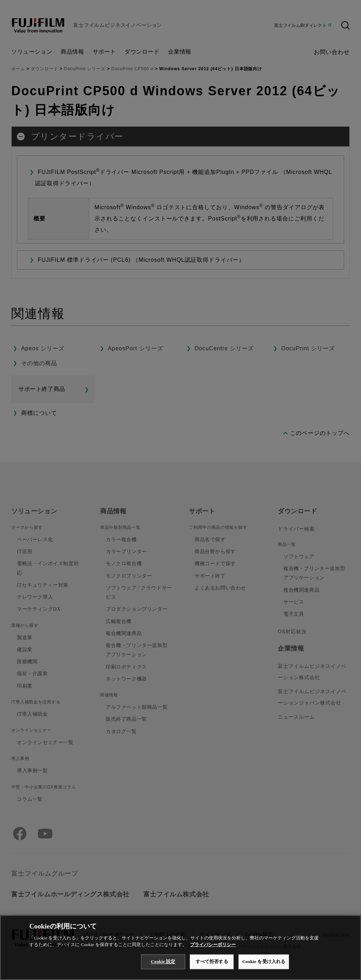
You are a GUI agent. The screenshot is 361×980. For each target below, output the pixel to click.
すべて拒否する (212, 961)
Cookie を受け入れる (264, 961)
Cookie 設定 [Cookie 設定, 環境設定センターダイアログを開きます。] (163, 961)
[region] (180, 948)
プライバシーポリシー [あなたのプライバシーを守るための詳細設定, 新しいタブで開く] (213, 945)
